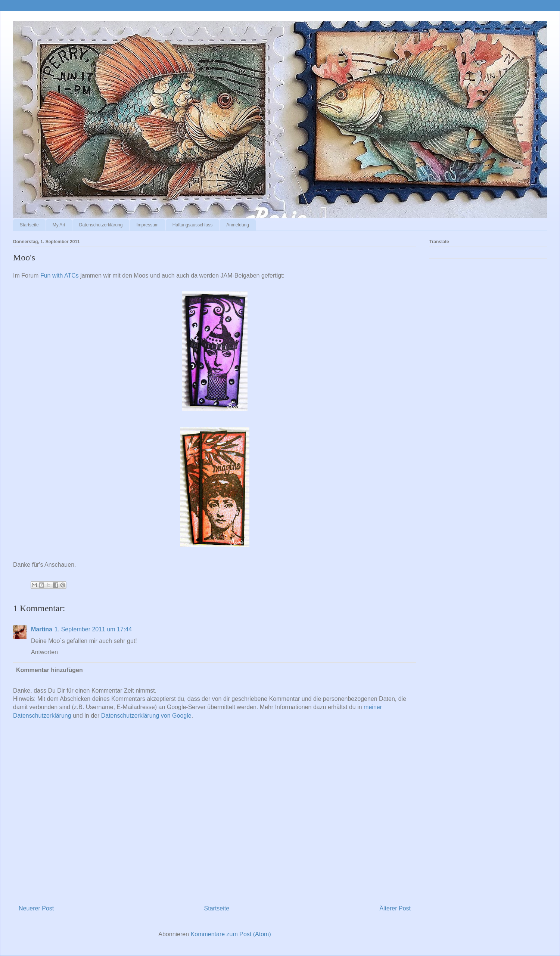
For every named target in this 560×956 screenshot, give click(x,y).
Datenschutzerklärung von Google (146, 716)
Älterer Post (395, 908)
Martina (42, 629)
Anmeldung (238, 225)
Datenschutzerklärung (101, 225)
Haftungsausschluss (192, 225)
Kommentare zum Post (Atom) (231, 934)
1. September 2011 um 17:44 (93, 629)
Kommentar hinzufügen (49, 670)
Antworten (44, 652)
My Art (59, 225)
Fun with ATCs (60, 276)
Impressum (147, 225)
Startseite (29, 225)
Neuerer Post (36, 908)
